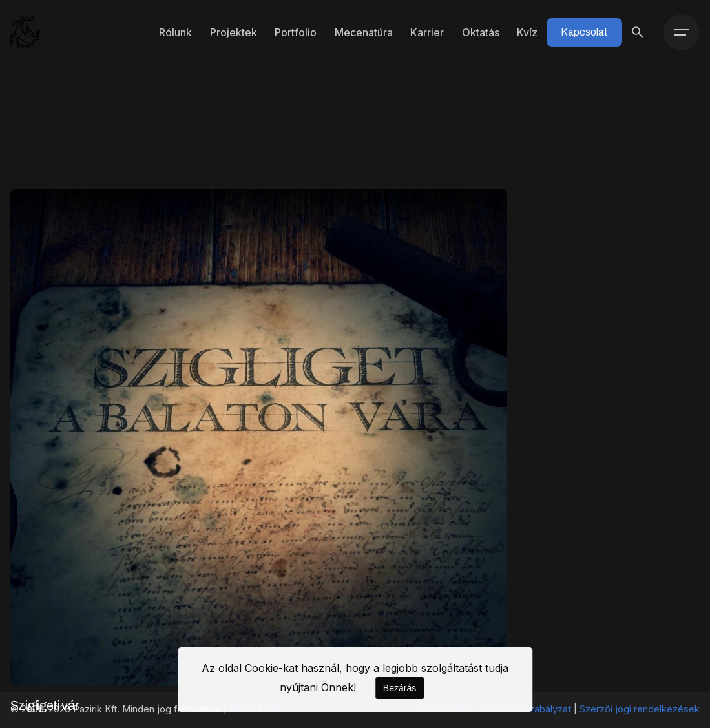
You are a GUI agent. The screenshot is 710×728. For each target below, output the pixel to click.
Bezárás (400, 688)
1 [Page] (355, 580)
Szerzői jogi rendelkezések (640, 709)
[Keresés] (638, 32)
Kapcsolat (584, 32)
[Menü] (682, 32)
